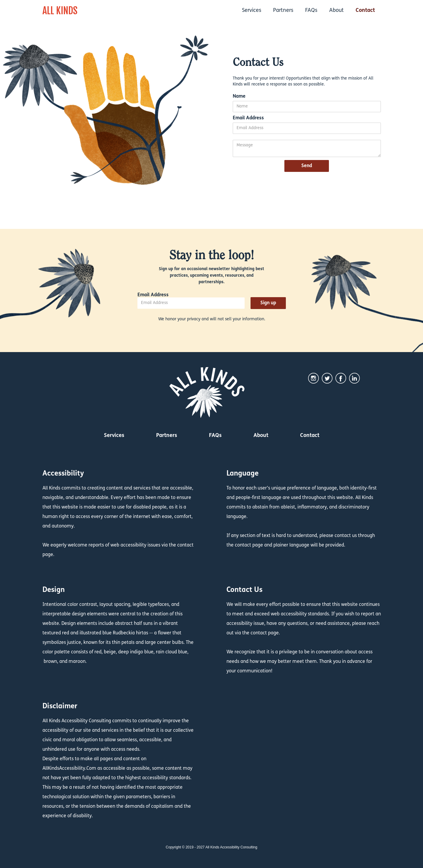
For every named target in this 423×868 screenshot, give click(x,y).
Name (239, 96)
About (336, 11)
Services (252, 11)
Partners (283, 11)
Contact (365, 11)
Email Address (248, 118)
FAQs (311, 11)
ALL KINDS (60, 11)
